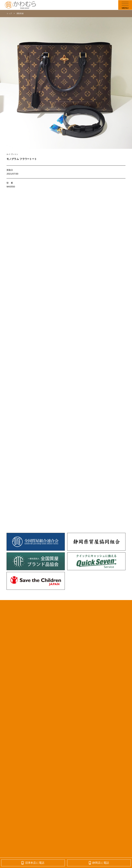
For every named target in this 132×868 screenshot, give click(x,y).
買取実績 (20, 13)
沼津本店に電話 (33, 863)
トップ (9, 13)
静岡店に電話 (99, 863)
